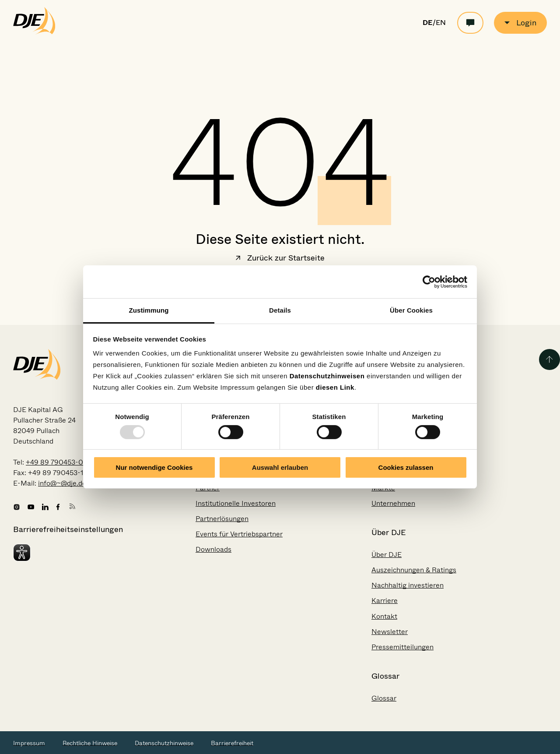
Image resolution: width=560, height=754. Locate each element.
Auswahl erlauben (280, 467)
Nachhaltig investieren (408, 585)
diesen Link (335, 387)
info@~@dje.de (62, 483)
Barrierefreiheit (232, 743)
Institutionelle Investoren (236, 503)
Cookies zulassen (406, 467)
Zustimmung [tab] (149, 310)
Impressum (29, 743)
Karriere (385, 601)
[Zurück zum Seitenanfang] (549, 359)
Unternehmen (393, 503)
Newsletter (390, 632)
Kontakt (384, 616)
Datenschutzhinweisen (327, 376)
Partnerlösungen (222, 519)
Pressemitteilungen (402, 647)
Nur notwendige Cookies (154, 467)
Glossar (384, 698)
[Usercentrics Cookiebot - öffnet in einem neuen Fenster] (429, 282)
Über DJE (387, 555)
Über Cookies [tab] (411, 310)
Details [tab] (280, 310)
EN (441, 23)
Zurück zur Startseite (280, 259)
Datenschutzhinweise (164, 743)
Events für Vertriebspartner (239, 534)
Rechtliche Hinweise (90, 743)
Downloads (213, 549)
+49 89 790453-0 (54, 462)
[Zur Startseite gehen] (34, 32)
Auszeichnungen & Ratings (414, 570)
